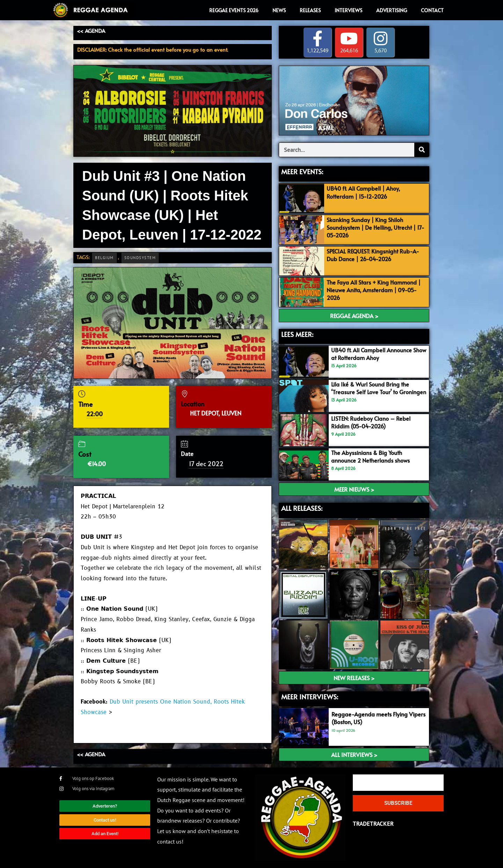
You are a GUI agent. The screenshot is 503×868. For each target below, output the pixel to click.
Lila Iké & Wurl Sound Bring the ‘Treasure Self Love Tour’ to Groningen (373, 392)
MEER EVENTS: (302, 172)
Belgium (104, 258)
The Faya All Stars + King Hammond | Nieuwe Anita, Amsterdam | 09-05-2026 (377, 290)
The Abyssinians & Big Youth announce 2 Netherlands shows (373, 456)
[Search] (422, 150)
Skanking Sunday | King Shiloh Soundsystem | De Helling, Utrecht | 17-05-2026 (375, 227)
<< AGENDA (91, 31)
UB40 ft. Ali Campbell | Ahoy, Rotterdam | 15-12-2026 (366, 192)
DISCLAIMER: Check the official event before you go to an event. (153, 49)
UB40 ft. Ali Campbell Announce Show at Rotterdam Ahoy (374, 354)
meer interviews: (310, 697)
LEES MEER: (297, 334)
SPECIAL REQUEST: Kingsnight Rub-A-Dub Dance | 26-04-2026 (376, 255)
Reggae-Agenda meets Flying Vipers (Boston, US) (371, 718)
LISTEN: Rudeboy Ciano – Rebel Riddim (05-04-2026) (373, 422)
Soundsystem (140, 258)
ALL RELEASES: (302, 508)
